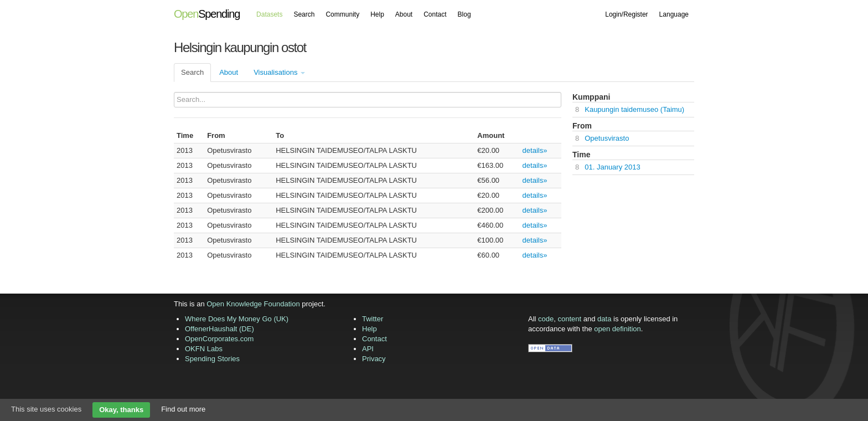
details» (535, 150)
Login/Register (626, 14)
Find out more (183, 409)
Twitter (373, 319)
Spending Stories (212, 359)
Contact (435, 14)
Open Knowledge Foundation (253, 304)
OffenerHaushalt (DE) (219, 329)
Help (377, 14)
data (604, 319)
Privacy (374, 359)
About (404, 14)
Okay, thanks (121, 410)
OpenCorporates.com (219, 339)
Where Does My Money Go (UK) (237, 319)
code (546, 319)
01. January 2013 (612, 167)
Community (342, 14)
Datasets (269, 14)
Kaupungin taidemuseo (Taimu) (634, 109)
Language (674, 14)
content (570, 319)
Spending (207, 14)
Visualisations (279, 72)
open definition (618, 329)
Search (304, 14)
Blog (464, 14)
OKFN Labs (204, 349)
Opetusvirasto (607, 138)
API (368, 349)
